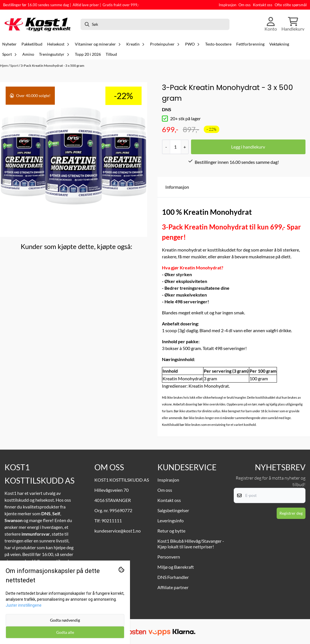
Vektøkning (279, 44)
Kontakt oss (263, 5)
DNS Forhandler (173, 577)
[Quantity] (175, 147)
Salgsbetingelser (173, 510)
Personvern (169, 557)
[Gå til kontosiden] (271, 24)
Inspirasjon (227, 5)
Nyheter (9, 44)
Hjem (4, 66)
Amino (28, 54)
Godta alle (65, 632)
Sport (15, 66)
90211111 (112, 520)
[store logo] (40, 24)
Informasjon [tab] (177, 187)
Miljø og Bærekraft (176, 567)
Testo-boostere (218, 44)
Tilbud (111, 54)
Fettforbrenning (250, 44)
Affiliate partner (173, 587)
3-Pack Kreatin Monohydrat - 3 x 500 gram (52, 66)
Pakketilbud (32, 44)
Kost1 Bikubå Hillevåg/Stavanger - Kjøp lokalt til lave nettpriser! (191, 544)
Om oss (245, 5)
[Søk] (155, 24)
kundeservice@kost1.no (118, 531)
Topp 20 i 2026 (88, 54)
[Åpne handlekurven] (293, 24)
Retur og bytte (171, 531)
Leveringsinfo (171, 520)
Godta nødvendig (65, 620)
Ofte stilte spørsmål (291, 5)
